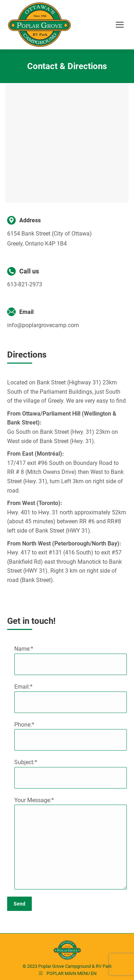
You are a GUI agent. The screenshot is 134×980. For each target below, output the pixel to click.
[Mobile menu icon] (120, 25)
